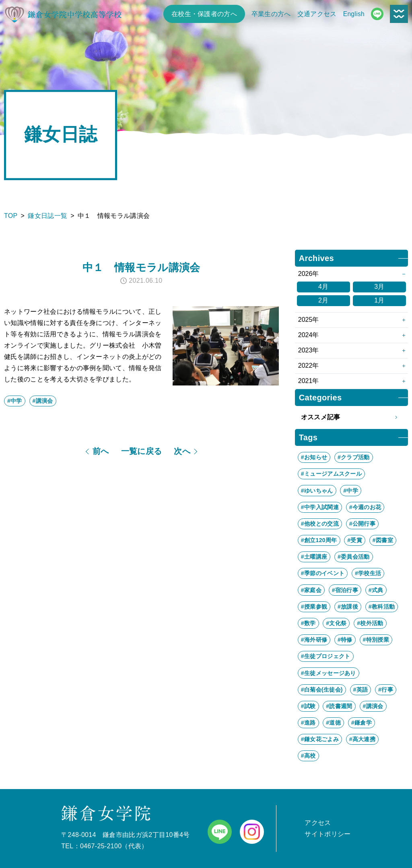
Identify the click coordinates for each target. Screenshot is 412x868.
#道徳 (333, 723)
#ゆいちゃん (317, 491)
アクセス (318, 823)
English (354, 14)
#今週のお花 (365, 507)
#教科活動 (382, 607)
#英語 (361, 690)
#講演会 (43, 401)
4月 (323, 287)
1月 (379, 300)
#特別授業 (376, 640)
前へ (101, 451)
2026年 (309, 274)
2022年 (309, 366)
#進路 (308, 723)
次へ (182, 451)
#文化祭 (336, 623)
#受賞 (355, 540)
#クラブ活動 (354, 457)
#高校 (308, 756)
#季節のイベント (323, 573)
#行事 (386, 690)
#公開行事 (362, 524)
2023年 (309, 350)
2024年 (309, 335)
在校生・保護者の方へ (204, 14)
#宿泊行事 (345, 590)
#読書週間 (339, 706)
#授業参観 (314, 607)
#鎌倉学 (362, 723)
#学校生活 (368, 573)
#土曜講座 (314, 557)
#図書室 (383, 540)
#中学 (15, 401)
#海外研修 (314, 640)
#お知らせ (314, 457)
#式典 (376, 590)
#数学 (308, 623)
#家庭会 (311, 590)
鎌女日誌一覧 (47, 216)
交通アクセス (317, 14)
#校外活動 (370, 623)
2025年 (309, 320)
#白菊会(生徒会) (322, 690)
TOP (11, 216)
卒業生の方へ (271, 14)
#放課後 (348, 607)
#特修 (345, 640)
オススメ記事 (351, 417)
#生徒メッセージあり (329, 673)
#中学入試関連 (320, 507)
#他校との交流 (320, 524)
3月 (379, 287)
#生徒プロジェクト (326, 656)
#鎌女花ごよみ (320, 739)
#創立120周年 (319, 540)
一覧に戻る (142, 451)
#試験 (308, 706)
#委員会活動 (354, 557)
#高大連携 (362, 739)
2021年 (309, 381)
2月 (323, 300)
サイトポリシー (328, 834)
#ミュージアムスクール (331, 474)
